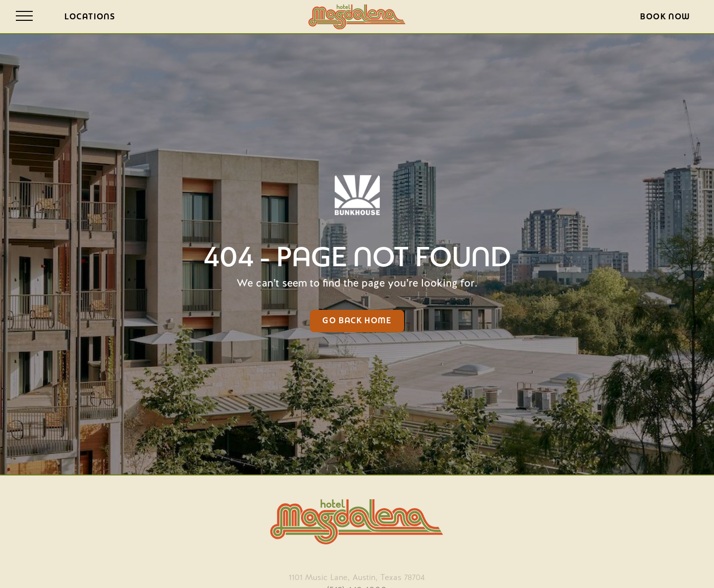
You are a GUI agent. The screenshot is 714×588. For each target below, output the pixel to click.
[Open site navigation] (24, 17)
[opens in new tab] (357, 575)
